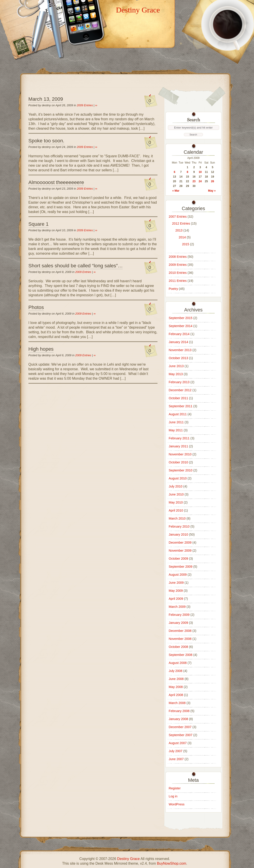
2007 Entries (178, 217)
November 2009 (180, 551)
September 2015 (181, 318)
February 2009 (179, 615)
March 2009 (177, 607)
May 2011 (176, 430)
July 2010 (176, 486)
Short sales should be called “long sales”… (76, 266)
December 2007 (180, 727)
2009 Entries (85, 105)
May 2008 (176, 687)
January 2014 (178, 342)
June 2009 (176, 583)
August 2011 (178, 414)
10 (200, 172)
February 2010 (179, 526)
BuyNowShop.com (171, 863)
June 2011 (176, 422)
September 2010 (181, 470)
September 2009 (181, 567)
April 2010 (176, 510)
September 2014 (181, 326)
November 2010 (180, 454)
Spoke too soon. (46, 141)
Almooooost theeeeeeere (56, 182)
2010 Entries (178, 273)
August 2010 (178, 478)
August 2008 (178, 663)
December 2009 (180, 542)
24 (200, 181)
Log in (173, 796)
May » (212, 191)
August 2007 (178, 743)
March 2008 (177, 703)
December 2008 (180, 631)
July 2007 (176, 751)
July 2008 (176, 671)
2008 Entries (178, 257)
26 (213, 181)
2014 (182, 237)
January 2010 (178, 534)
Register (175, 788)
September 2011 (181, 406)
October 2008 (178, 647)
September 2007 (181, 735)
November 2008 (180, 639)
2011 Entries (178, 281)
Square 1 (39, 224)
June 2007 (176, 759)
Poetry (173, 289)
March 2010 (177, 518)
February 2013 (179, 382)
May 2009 (176, 591)
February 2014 (179, 334)
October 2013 (178, 358)
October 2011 (178, 398)
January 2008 (178, 719)
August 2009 (178, 575)
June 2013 (176, 366)
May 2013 (176, 374)
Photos (36, 307)
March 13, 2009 (46, 99)
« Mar (176, 191)
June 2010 (176, 494)
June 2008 (176, 679)
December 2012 (180, 390)
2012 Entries (181, 223)
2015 (186, 244)
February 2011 (179, 438)
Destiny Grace (138, 10)
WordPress (177, 804)
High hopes (41, 349)
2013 (179, 230)
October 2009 (178, 559)
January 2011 (178, 446)
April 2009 (176, 599)
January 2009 (178, 623)
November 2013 (180, 350)
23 (194, 181)
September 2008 (181, 655)
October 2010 (178, 462)
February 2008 (179, 711)
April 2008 (176, 695)
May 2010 (176, 502)
